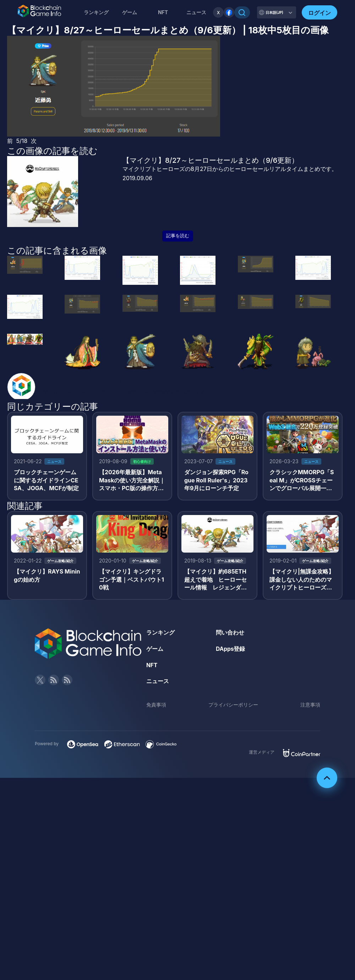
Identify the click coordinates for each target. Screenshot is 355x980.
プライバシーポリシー (233, 706)
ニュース (158, 683)
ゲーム (130, 12)
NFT (163, 12)
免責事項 (156, 706)
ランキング (96, 12)
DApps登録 (231, 650)
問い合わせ (230, 634)
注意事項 (310, 706)
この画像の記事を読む (52, 151)
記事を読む (178, 236)
